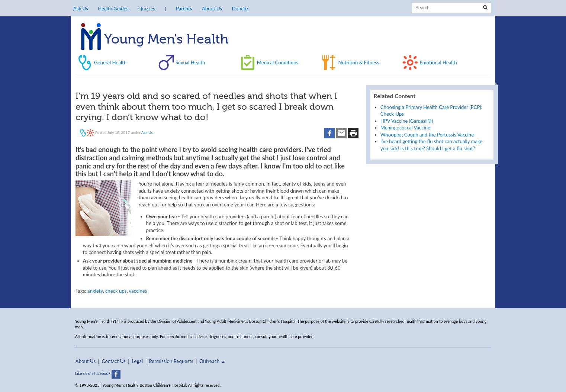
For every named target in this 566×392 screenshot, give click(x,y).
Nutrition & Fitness (358, 62)
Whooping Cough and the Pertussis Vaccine (427, 135)
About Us (212, 9)
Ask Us (81, 9)
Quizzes (147, 9)
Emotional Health (438, 62)
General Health (110, 62)
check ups (116, 291)
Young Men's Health (155, 40)
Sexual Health (190, 62)
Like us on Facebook (98, 373)
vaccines (138, 291)
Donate (240, 9)
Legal (137, 361)
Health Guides (113, 9)
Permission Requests (171, 361)
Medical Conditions (278, 62)
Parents (184, 9)
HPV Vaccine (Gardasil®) (407, 121)
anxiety (95, 291)
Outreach (212, 361)
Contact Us (114, 361)
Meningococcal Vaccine (405, 128)
